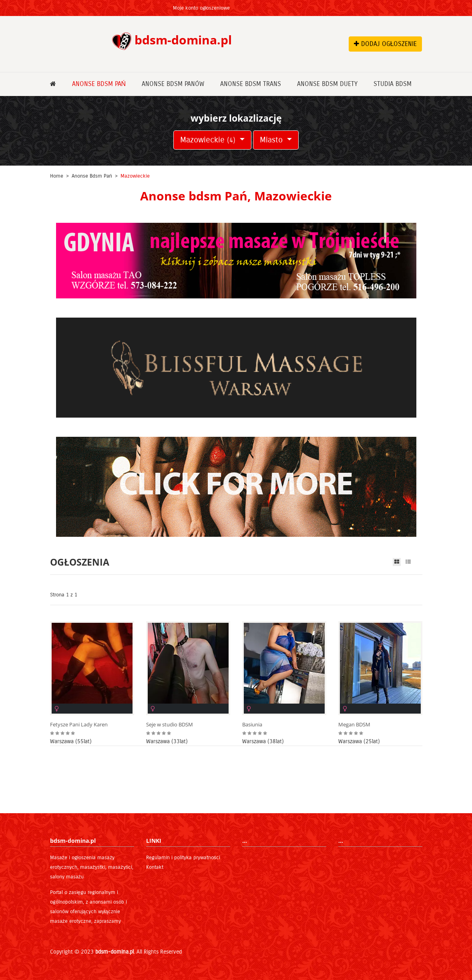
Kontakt (155, 867)
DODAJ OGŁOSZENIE (386, 44)
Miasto (272, 140)
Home (57, 176)
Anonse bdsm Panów (173, 84)
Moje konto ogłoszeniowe (202, 8)
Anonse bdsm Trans (251, 84)
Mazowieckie (209, 140)
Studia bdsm (393, 84)
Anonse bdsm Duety (327, 84)
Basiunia (252, 725)
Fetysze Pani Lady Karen (79, 725)
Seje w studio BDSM (170, 725)
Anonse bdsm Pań (99, 84)
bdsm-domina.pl (114, 952)
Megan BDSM (354, 725)
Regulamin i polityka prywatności (183, 858)
